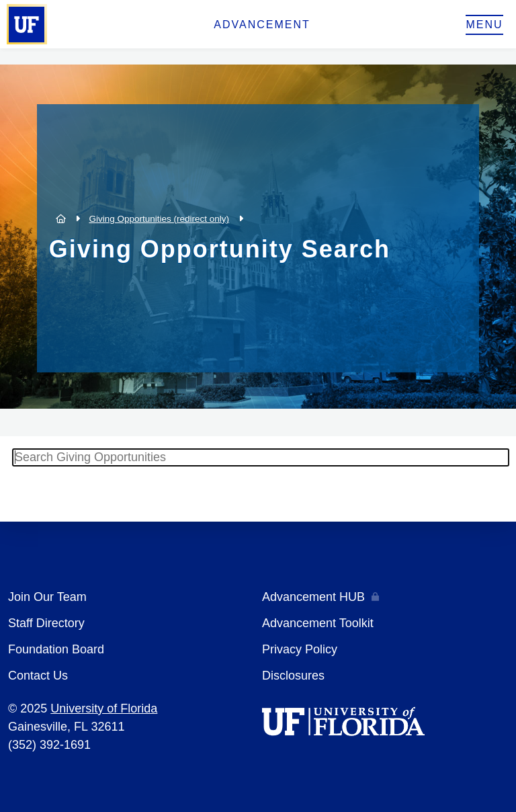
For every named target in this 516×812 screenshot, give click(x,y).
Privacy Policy (300, 649)
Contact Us (38, 676)
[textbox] (261, 457)
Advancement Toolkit (318, 623)
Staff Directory (46, 623)
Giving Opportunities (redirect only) (159, 219)
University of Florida (104, 708)
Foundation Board (56, 649)
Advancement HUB (313, 597)
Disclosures (293, 676)
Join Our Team (47, 597)
